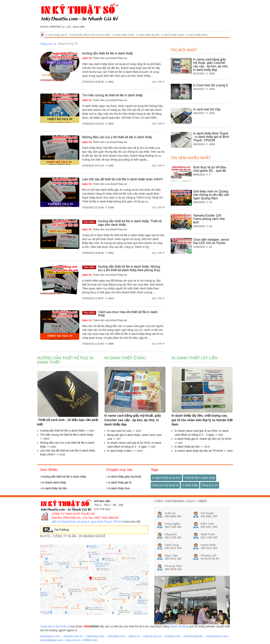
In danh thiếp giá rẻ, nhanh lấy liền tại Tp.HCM (203, 439)
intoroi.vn (134, 636)
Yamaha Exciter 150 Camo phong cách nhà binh (209, 219)
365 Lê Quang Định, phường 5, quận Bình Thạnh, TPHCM (88, 522)
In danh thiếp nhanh (173, 35)
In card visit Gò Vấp (207, 109)
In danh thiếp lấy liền (148, 35)
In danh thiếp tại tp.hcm (166, 478)
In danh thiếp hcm (118, 488)
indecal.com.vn (152, 636)
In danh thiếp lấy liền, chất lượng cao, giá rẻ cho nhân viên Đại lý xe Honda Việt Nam (202, 420)
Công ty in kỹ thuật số (165, 485)
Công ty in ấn (210, 485)
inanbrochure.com (217, 636)
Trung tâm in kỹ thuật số (55, 626)
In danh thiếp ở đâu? (120, 451)
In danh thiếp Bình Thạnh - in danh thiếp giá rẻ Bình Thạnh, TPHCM (211, 137)
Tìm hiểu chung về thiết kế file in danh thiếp (112, 95)
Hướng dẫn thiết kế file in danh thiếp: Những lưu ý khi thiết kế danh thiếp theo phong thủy (129, 268)
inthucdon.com (116, 636)
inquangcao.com (50, 636)
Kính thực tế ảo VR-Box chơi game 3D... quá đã (210, 169)
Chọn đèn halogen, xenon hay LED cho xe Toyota (211, 241)
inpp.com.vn (73, 640)
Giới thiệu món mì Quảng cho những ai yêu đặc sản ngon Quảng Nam (211, 195)
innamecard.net (193, 636)
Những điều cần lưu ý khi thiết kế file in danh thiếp (117, 137)
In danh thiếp (190, 485)
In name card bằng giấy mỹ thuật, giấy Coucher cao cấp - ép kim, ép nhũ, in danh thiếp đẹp (211, 65)
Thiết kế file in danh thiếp (200, 478)
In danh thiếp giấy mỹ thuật (124, 477)
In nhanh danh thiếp (53, 482)
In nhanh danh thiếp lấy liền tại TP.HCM (199, 451)
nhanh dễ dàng (179, 626)
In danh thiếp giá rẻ (56, 35)
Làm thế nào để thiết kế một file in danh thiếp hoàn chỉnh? (123, 179)
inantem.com (172, 636)
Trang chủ (46, 44)
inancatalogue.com (52, 640)
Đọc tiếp (158, 82)
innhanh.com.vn (73, 636)
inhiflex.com (90, 640)
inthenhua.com (95, 636)
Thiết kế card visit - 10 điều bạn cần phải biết (68, 422)
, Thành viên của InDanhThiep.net (105, 58)
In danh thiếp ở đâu (123, 35)
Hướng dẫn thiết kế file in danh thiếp (90, 35)
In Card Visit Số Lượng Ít (210, 85)
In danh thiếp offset (197, 35)
